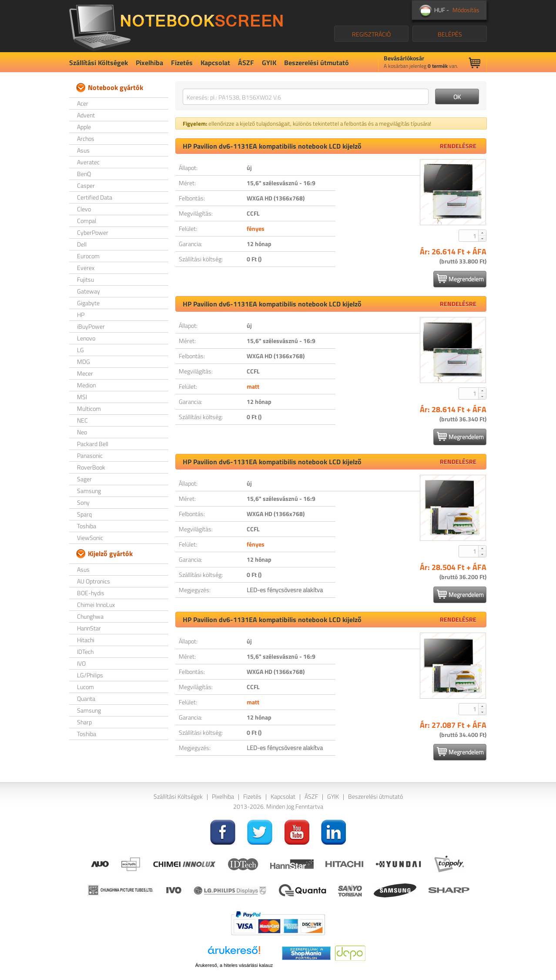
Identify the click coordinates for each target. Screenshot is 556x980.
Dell (82, 244)
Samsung (89, 491)
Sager (84, 479)
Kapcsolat (215, 63)
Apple (84, 127)
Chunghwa (90, 616)
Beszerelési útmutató (317, 63)
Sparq (84, 514)
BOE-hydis (91, 593)
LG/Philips (90, 675)
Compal (87, 221)
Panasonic (90, 455)
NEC (82, 420)
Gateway (89, 291)
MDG (84, 362)
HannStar (89, 628)
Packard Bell (93, 444)
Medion (86, 385)
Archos (86, 138)
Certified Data (95, 197)
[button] (482, 233)
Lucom (85, 687)
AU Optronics (94, 581)
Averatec (88, 162)
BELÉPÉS (450, 34)
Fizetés (182, 63)
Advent (86, 115)
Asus (83, 150)
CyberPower (93, 232)
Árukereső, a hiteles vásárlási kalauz (234, 965)
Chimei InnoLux (96, 605)
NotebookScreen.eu (176, 26)
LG (80, 350)
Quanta (86, 698)
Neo (82, 432)
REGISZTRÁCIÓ (371, 34)
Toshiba (87, 526)
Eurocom (88, 256)
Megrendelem (460, 279)
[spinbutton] (469, 236)
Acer (83, 103)
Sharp (84, 722)
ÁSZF (246, 63)
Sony (83, 502)
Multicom (89, 408)
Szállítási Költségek (99, 63)
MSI (82, 397)
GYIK (269, 63)
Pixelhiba (149, 63)
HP (81, 315)
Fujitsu (85, 279)
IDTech (85, 652)
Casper (86, 185)
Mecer (85, 373)
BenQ (84, 174)
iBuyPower (91, 326)
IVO (81, 663)
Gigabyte (88, 303)
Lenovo (86, 338)
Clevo (84, 209)
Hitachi (86, 640)
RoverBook (91, 467)
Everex (86, 268)
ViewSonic (90, 538)
